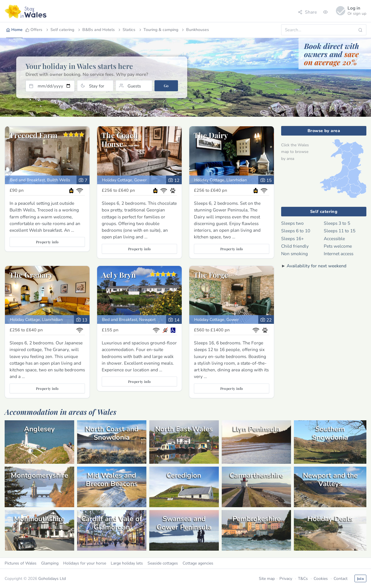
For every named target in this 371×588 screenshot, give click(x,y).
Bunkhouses (195, 30)
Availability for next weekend (317, 266)
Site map (267, 579)
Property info (47, 242)
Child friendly (295, 246)
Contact (341, 579)
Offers (34, 30)
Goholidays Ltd (52, 579)
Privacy (286, 579)
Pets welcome (338, 246)
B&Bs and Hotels (96, 30)
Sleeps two (292, 223)
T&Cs (303, 579)
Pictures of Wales (21, 563)
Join (360, 578)
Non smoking (294, 254)
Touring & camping (158, 30)
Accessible (334, 239)
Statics (126, 30)
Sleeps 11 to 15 (340, 231)
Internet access (339, 254)
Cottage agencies (198, 563)
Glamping (50, 563)
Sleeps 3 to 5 (337, 223)
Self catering (60, 30)
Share (307, 12)
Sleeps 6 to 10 (296, 231)
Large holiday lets (127, 563)
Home (14, 30)
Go (166, 86)
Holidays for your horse (85, 563)
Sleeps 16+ (292, 239)
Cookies (321, 579)
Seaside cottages (163, 563)
